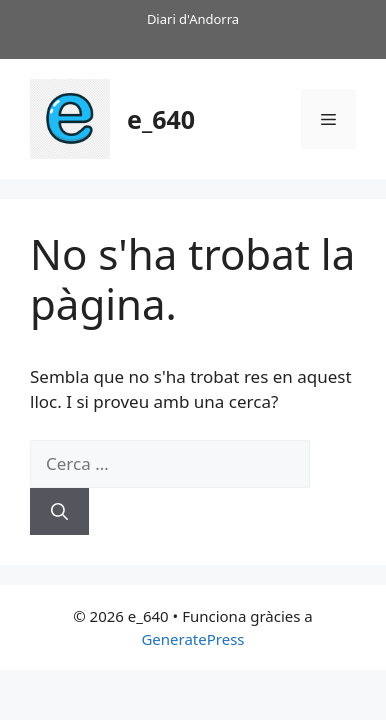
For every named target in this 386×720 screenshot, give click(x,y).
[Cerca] (59, 512)
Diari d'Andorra (193, 19)
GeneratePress (192, 639)
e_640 (161, 119)
